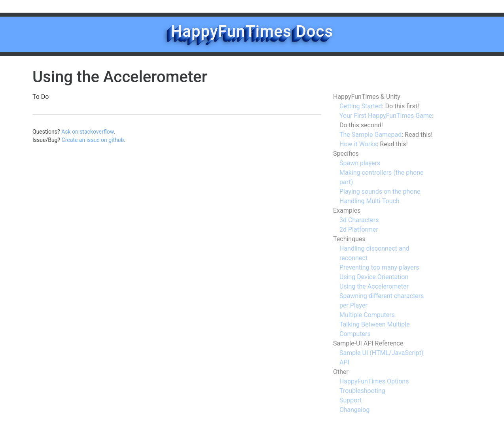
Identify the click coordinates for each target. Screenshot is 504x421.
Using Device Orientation (374, 277)
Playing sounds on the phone (380, 192)
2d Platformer (359, 229)
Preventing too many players (379, 267)
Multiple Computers (367, 315)
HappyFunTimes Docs (252, 31)
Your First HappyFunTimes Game (386, 116)
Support (351, 400)
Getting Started (361, 106)
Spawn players (360, 163)
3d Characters (359, 220)
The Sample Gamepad (370, 135)
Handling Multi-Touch (369, 201)
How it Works (358, 144)
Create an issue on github (93, 140)
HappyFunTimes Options (374, 381)
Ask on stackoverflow (87, 132)
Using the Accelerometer (374, 286)
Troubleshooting (362, 391)
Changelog (354, 410)
